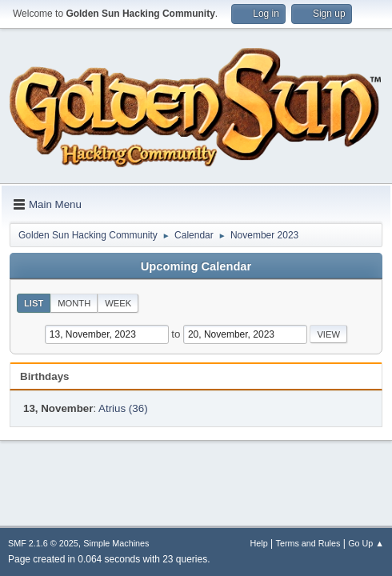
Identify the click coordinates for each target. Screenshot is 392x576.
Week (118, 303)
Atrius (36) (123, 408)
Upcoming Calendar (196, 266)
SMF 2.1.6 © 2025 (43, 543)
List (34, 303)
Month (74, 303)
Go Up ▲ (366, 543)
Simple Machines (116, 543)
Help (259, 543)
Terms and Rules (308, 543)
